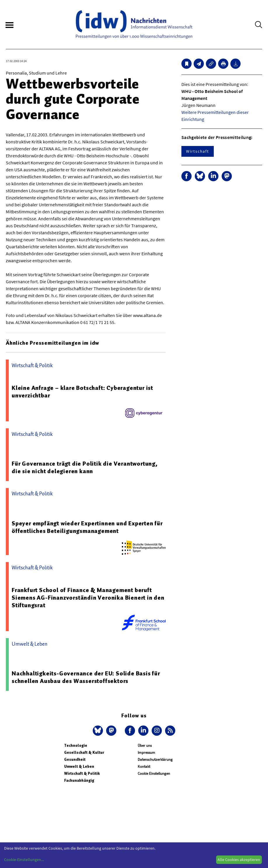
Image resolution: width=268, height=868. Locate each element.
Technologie (76, 745)
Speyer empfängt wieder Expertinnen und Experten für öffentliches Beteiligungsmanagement (87, 527)
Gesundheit (75, 759)
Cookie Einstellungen (154, 773)
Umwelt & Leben (79, 766)
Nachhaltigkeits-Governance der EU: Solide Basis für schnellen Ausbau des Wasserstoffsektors (86, 677)
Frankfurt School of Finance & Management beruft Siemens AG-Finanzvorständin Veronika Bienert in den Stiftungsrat (88, 598)
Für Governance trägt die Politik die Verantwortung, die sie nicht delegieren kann (85, 467)
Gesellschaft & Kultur (84, 752)
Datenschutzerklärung (155, 759)
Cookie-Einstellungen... (24, 860)
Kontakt (144, 766)
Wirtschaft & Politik (82, 773)
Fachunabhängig (79, 780)
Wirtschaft (198, 151)
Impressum (146, 752)
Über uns (145, 745)
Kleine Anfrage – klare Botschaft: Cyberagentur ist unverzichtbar (82, 392)
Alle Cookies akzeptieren (239, 860)
